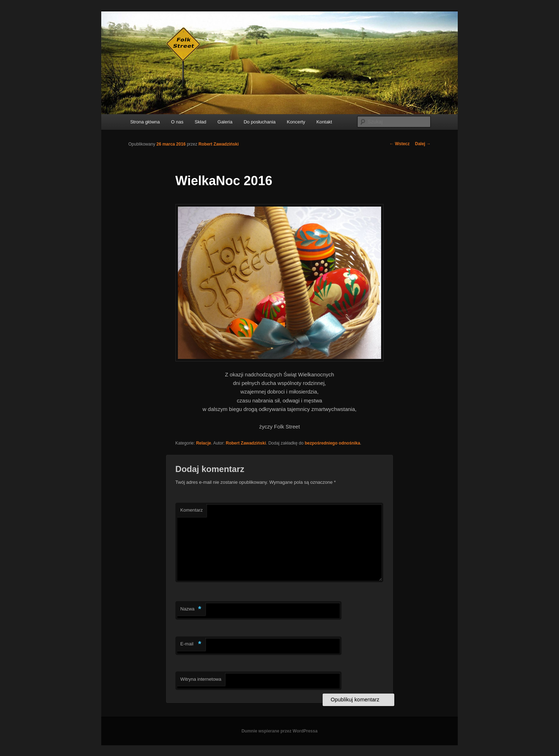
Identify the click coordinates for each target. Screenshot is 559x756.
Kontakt (324, 122)
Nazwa (191, 609)
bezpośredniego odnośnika (332, 443)
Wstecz (399, 144)
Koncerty (296, 122)
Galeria (225, 122)
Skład (201, 122)
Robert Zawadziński (219, 144)
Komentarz (192, 510)
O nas (177, 122)
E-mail (191, 644)
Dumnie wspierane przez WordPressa (279, 731)
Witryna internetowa (201, 679)
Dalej (423, 144)
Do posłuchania (260, 122)
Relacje (204, 443)
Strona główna (145, 122)
